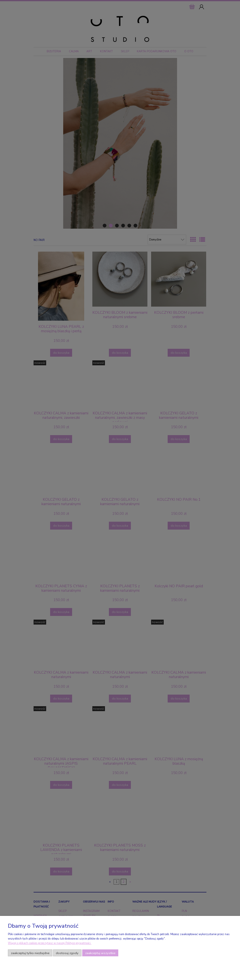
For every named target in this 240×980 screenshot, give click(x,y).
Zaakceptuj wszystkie (100, 953)
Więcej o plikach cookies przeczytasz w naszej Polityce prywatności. (50, 943)
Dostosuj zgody (67, 953)
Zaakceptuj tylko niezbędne (30, 953)
